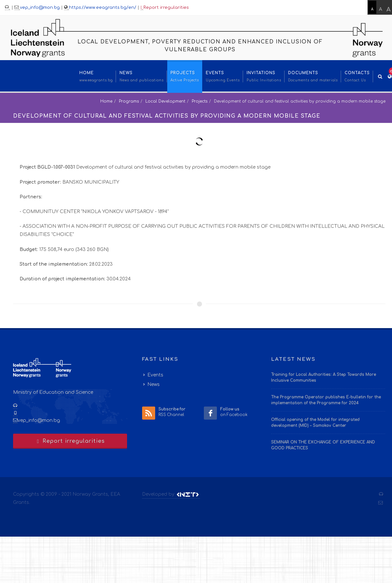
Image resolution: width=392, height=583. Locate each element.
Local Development (165, 101)
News (154, 384)
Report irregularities (165, 8)
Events (155, 375)
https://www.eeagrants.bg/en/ (103, 8)
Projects (200, 101)
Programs (129, 101)
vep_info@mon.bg (40, 8)
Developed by (171, 494)
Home (106, 101)
